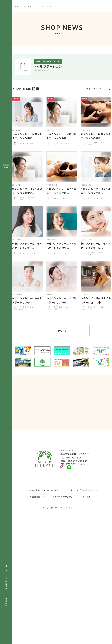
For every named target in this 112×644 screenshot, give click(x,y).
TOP (6, 569)
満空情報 (6, 584)
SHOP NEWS (27, 6)
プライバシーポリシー (89, 495)
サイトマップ (52, 495)
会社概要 (36, 501)
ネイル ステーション (43, 6)
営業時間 (6, 601)
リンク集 (68, 495)
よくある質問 (34, 495)
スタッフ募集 (84, 501)
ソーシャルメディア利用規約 (59, 501)
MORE (62, 334)
